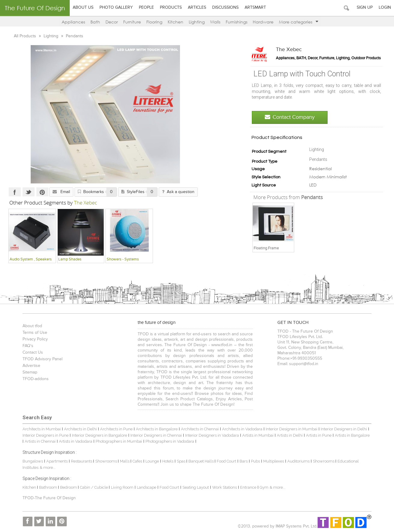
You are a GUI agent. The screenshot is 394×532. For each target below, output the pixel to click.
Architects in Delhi (80, 429)
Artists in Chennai (40, 441)
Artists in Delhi (290, 435)
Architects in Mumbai (42, 429)
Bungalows (33, 461)
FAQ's (28, 346)
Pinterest (42, 192)
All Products (26, 36)
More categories (299, 22)
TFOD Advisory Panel (43, 359)
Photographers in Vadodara (170, 441)
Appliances (73, 22)
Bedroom (69, 487)
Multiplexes (274, 461)
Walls (215, 22)
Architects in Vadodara (242, 429)
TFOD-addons (36, 379)
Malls (125, 461)
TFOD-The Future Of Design (49, 498)
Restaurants (82, 461)
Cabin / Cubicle (94, 487)
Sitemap (30, 372)
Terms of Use (35, 333)
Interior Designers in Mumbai (292, 429)
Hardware (263, 22)
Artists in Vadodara (76, 441)
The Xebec (289, 50)
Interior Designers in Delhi (344, 429)
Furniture (132, 22)
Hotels (168, 461)
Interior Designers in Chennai (156, 435)
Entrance (248, 487)
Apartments (57, 461)
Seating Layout (196, 487)
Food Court (226, 461)
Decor (112, 22)
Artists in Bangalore (352, 435)
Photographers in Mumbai (119, 441)
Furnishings (237, 22)
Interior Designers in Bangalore (99, 435)
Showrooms (107, 461)
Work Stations (224, 487)
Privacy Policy (35, 339)
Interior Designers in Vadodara (212, 435)
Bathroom (49, 487)
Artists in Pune (319, 435)
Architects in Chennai (200, 429)
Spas (182, 461)
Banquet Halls (202, 461)
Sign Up (365, 8)
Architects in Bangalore (157, 429)
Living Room (122, 487)
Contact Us (33, 352)
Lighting (197, 22)
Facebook (15, 192)
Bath (95, 22)
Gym (264, 487)
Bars (244, 461)
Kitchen (176, 22)
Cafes (137, 461)
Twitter (29, 192)
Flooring (154, 22)
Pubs (255, 461)
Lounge (152, 461)
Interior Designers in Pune (46, 435)
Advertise (31, 366)
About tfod (32, 326)
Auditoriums (298, 461)
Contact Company (290, 117)
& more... (48, 467)
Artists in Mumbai (258, 435)
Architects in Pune (116, 429)
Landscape (147, 487)
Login (385, 8)
